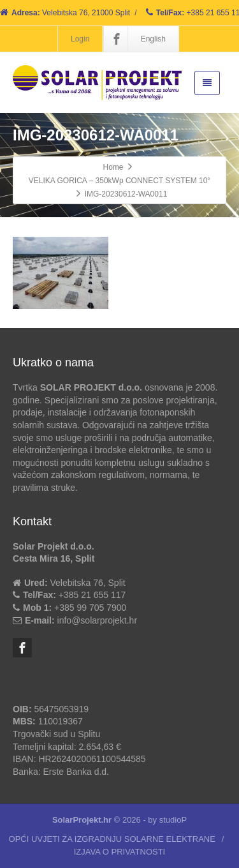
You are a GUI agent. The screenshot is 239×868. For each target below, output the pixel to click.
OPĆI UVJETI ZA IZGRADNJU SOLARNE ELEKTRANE (112, 839)
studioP (173, 820)
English (153, 39)
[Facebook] (117, 39)
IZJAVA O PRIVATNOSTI (120, 852)
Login (80, 39)
